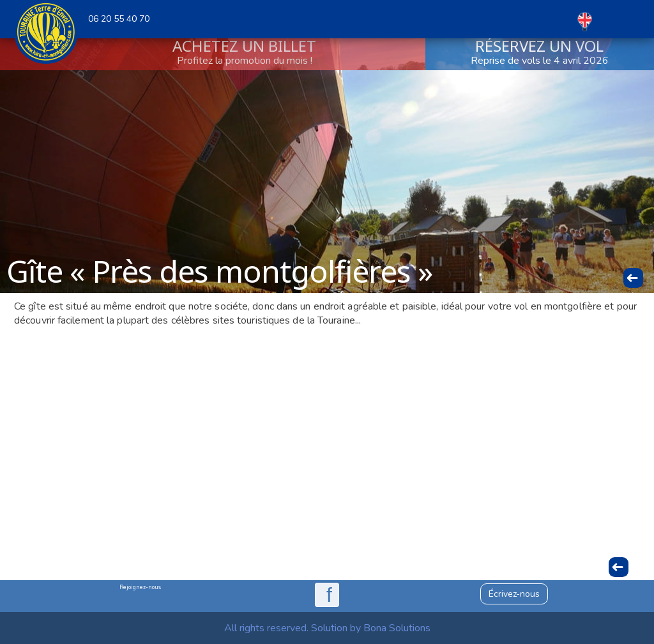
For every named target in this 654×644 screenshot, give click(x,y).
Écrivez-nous (514, 594)
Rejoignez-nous (140, 587)
